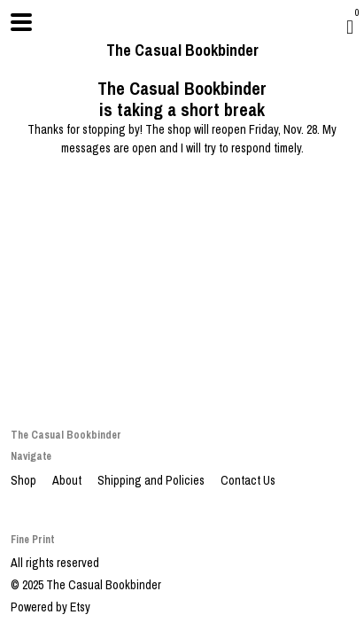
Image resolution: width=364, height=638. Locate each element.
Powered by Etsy (50, 607)
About (68, 480)
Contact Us (248, 480)
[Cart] (350, 27)
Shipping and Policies (152, 480)
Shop (25, 480)
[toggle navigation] (21, 22)
